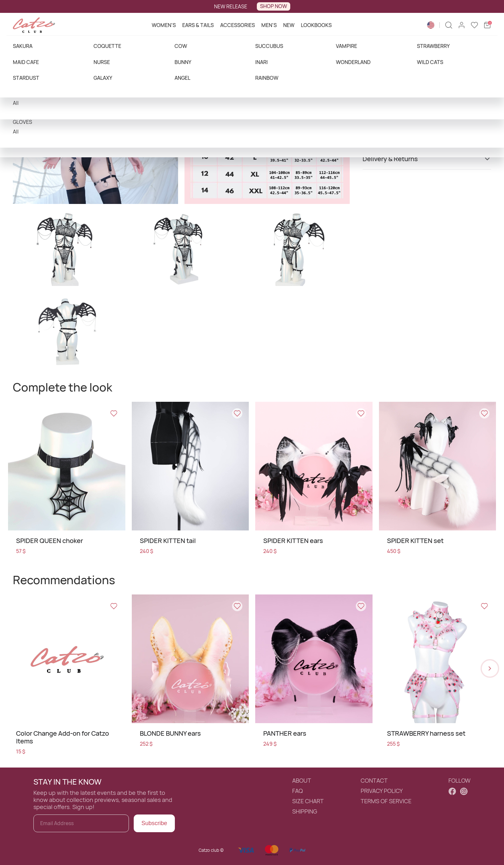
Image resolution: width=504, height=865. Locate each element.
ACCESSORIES (238, 25)
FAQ (297, 791)
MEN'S (269, 25)
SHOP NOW (274, 6)
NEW (289, 25)
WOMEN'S (164, 25)
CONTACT (374, 781)
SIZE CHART (308, 801)
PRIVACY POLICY (382, 791)
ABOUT (302, 781)
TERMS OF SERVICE (386, 801)
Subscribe (154, 823)
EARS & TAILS (198, 25)
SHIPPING (305, 812)
